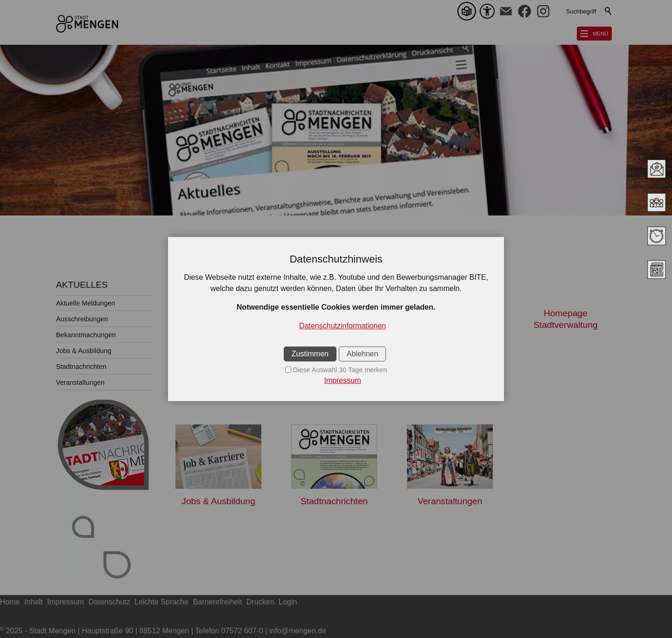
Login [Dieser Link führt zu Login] (288, 602)
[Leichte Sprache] (469, 11)
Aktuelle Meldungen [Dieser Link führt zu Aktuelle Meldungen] (219, 385)
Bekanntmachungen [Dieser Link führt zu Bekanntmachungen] (450, 385)
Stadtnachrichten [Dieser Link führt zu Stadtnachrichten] (334, 501)
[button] (506, 11)
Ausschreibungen (82, 319)
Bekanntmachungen (86, 335)
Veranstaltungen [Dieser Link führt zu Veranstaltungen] (450, 501)
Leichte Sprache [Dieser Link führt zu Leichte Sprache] (161, 602)
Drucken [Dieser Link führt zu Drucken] (260, 602)
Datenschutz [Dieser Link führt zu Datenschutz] (109, 602)
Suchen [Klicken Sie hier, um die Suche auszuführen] (609, 11)
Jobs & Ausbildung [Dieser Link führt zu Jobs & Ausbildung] (218, 501)
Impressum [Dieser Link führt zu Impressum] (66, 602)
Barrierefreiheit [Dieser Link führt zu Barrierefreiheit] (218, 602)
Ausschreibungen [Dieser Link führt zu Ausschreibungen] (334, 385)
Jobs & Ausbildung (84, 351)
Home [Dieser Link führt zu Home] (10, 602)
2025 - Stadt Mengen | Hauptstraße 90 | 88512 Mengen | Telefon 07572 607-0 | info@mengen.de (163, 631)
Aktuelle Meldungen (85, 303)
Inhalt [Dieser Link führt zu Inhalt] (33, 602)
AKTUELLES (82, 285)
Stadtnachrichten (81, 367)
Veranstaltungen (80, 382)
